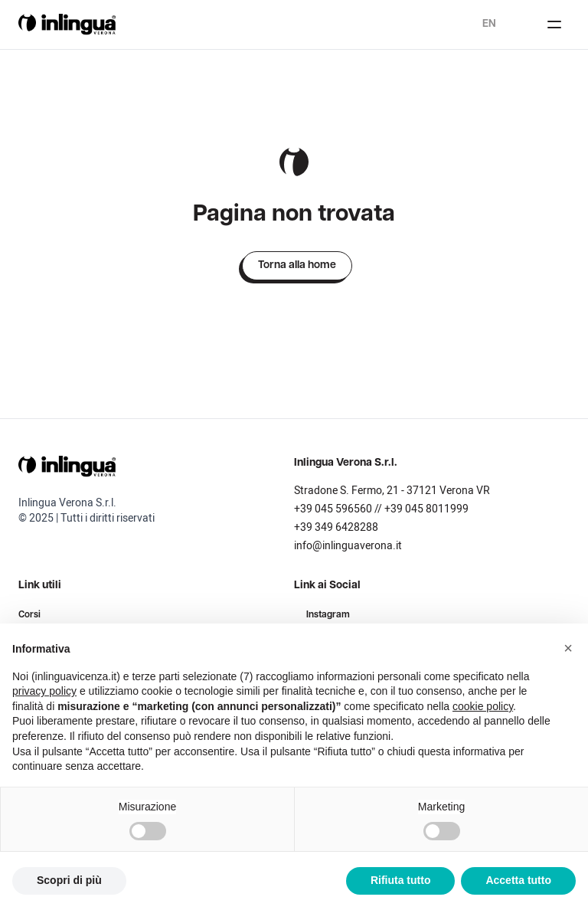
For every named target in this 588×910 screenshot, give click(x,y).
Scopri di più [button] (69, 880)
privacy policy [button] (44, 691)
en (489, 24)
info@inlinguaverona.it (348, 546)
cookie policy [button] (483, 706)
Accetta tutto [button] (518, 880)
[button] (568, 648)
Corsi (29, 615)
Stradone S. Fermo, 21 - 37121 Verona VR (392, 491)
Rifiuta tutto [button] (401, 880)
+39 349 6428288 (336, 527)
